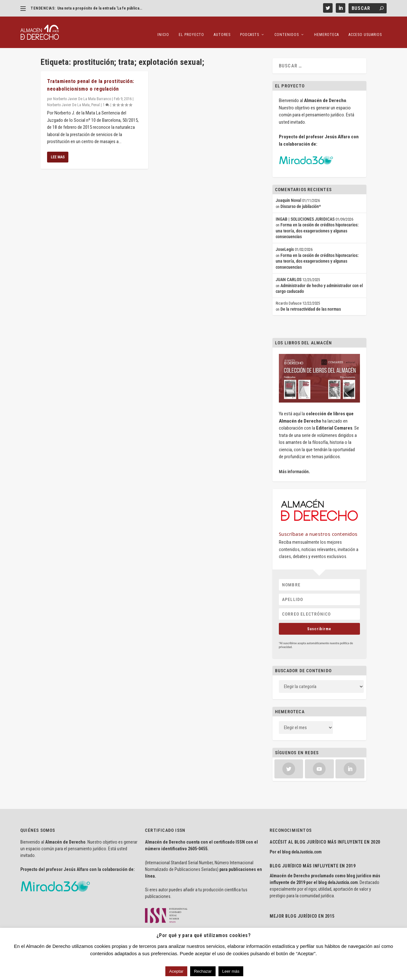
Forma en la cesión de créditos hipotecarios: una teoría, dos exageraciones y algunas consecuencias (317, 227)
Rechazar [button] (203, 971)
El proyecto (191, 29)
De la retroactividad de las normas (311, 306)
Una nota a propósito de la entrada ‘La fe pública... (100, 8)
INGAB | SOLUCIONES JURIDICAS (305, 215)
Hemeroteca (327, 29)
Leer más (231, 971)
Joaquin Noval (288, 197)
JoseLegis (285, 246)
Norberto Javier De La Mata (68, 101)
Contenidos (287, 29)
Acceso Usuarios (365, 29)
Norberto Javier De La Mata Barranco (82, 95)
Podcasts (250, 29)
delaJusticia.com (307, 848)
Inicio (163, 29)
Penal (96, 101)
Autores (222, 29)
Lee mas (58, 153)
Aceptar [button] (176, 971)
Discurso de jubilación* (301, 203)
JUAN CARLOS (289, 276)
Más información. (294, 468)
